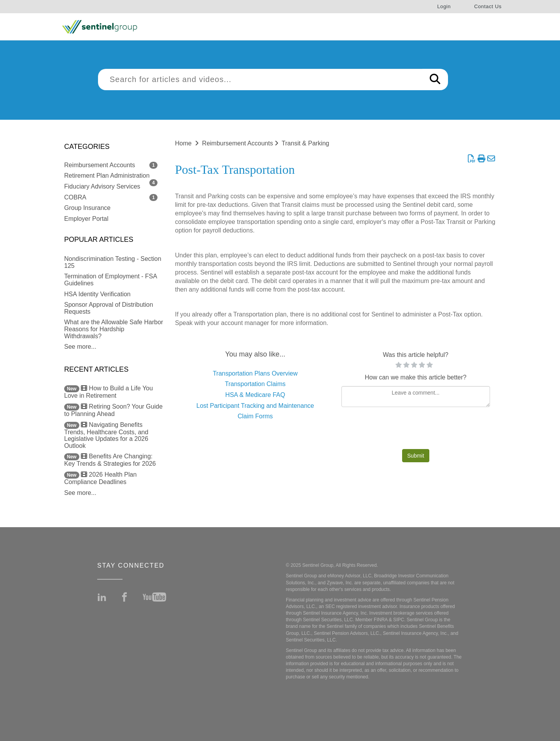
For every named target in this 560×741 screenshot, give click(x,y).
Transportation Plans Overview (255, 373)
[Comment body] (416, 397)
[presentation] (416, 430)
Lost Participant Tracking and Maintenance (255, 406)
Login (444, 6)
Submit (416, 456)
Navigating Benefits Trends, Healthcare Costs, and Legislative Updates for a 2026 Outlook (106, 435)
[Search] (435, 80)
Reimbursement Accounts (100, 165)
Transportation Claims (255, 384)
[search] (260, 80)
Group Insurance (87, 208)
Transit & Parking (305, 143)
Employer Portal (86, 219)
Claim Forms (255, 416)
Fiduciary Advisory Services (102, 186)
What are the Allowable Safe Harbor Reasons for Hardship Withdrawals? (114, 329)
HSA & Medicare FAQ (255, 395)
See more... (80, 347)
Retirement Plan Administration (107, 176)
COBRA (75, 197)
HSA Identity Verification (97, 294)
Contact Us (488, 6)
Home (183, 143)
